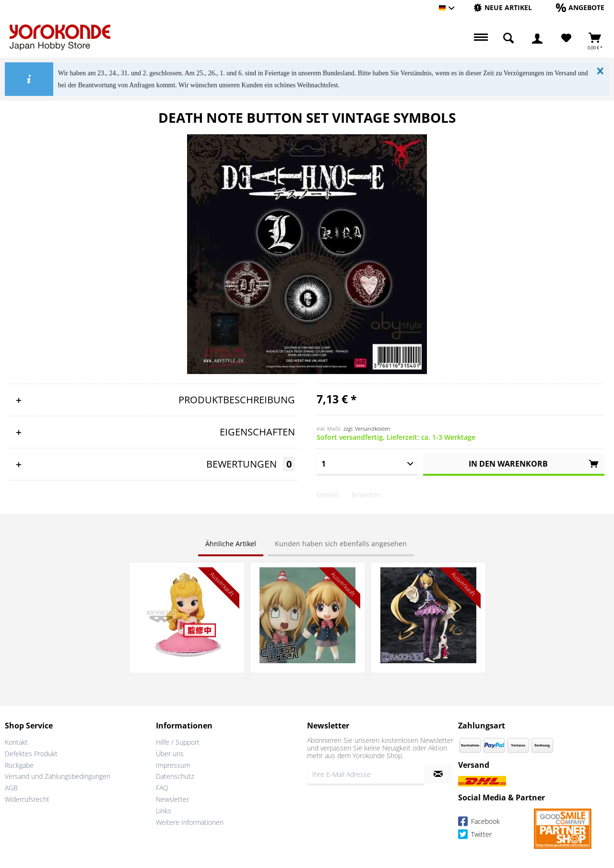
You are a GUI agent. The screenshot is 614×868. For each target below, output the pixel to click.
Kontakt (16, 742)
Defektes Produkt (31, 754)
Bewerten (366, 495)
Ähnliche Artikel (231, 544)
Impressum (173, 765)
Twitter (475, 836)
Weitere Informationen (190, 822)
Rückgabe (19, 765)
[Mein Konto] (537, 38)
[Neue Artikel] (503, 7)
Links (164, 811)
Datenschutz (175, 776)
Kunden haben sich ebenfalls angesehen (341, 544)
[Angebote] (580, 7)
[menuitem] (503, 8)
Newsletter (172, 799)
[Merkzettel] (566, 38)
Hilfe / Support (178, 742)
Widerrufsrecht (27, 799)
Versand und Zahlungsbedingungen (58, 776)
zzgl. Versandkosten (367, 428)
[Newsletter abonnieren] (438, 774)
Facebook (479, 823)
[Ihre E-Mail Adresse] (366, 774)
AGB (11, 788)
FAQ (162, 788)
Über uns (170, 754)
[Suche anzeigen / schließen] (508, 38)
